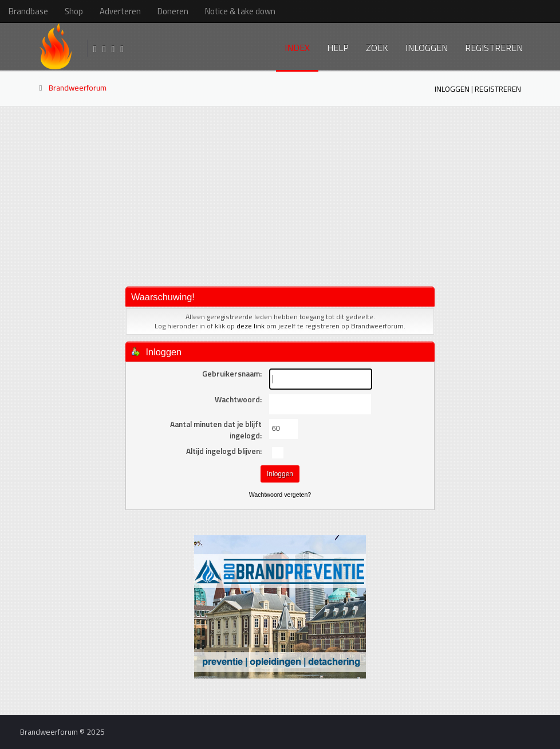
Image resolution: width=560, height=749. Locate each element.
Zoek (377, 48)
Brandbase (28, 11)
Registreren (494, 48)
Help (338, 48)
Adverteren (120, 11)
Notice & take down (240, 11)
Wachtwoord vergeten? (280, 495)
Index (297, 48)
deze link (251, 326)
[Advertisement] (280, 195)
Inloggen (427, 48)
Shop (74, 11)
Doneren (173, 11)
